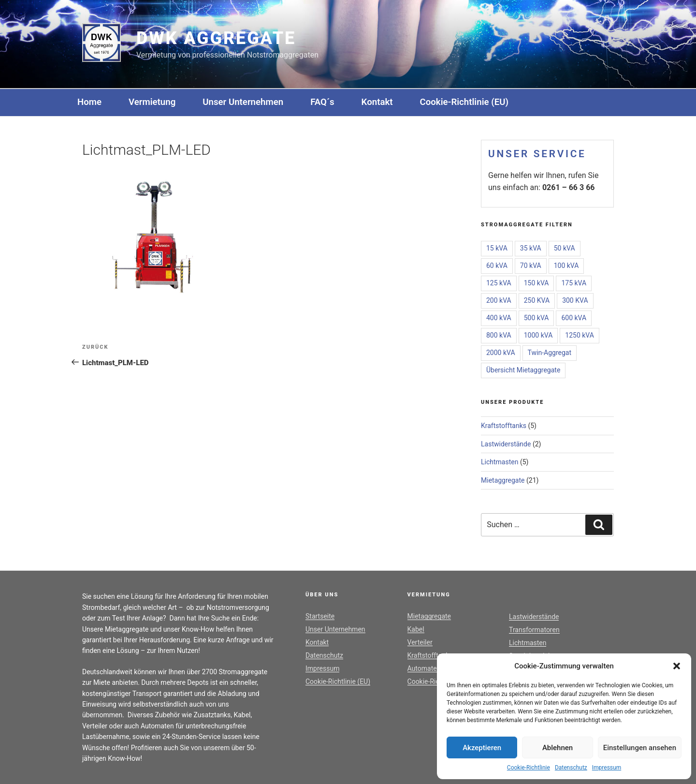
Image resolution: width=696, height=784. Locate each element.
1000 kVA (538, 335)
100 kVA (566, 266)
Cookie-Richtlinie (529, 768)
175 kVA (574, 283)
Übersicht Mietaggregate (523, 370)
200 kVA (499, 300)
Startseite (320, 616)
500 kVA (536, 318)
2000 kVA (501, 353)
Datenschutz (571, 768)
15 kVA (497, 248)
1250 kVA (580, 335)
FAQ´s (322, 102)
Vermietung (152, 102)
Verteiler (420, 642)
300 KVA (575, 300)
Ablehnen (558, 748)
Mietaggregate (503, 480)
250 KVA (537, 300)
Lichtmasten (500, 462)
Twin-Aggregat (550, 353)
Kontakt (377, 102)
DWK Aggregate (216, 38)
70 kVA (531, 266)
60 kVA (497, 266)
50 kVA (565, 248)
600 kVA (574, 318)
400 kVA (499, 318)
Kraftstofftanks (504, 426)
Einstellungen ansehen (640, 748)
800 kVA (499, 335)
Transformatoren (534, 630)
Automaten (424, 668)
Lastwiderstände (506, 444)
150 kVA (536, 283)
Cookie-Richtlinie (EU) (464, 102)
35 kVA (531, 248)
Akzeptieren (482, 748)
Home (89, 102)
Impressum (607, 768)
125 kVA (499, 283)
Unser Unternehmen (243, 102)
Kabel (416, 629)
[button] (677, 666)
